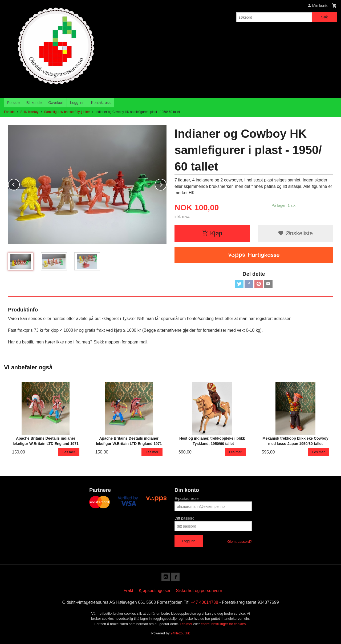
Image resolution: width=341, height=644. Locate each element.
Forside (13, 103)
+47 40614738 (204, 602)
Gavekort (56, 103)
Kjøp (212, 233)
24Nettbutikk (180, 633)
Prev (19, 184)
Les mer (187, 624)
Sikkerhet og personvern (199, 591)
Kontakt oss (101, 103)
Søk (324, 17)
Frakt (128, 591)
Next (166, 184)
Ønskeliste (295, 233)
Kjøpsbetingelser (155, 591)
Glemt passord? (239, 542)
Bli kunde (34, 103)
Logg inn (77, 103)
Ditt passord (184, 518)
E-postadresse (186, 499)
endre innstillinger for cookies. (224, 624)
